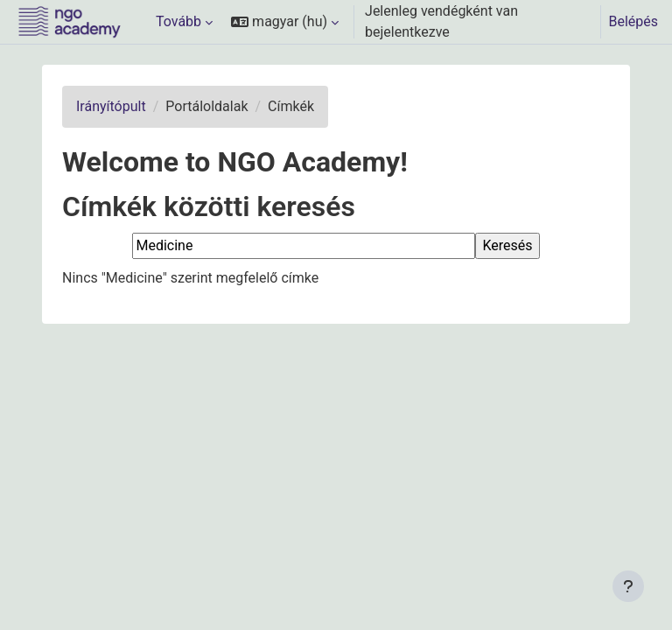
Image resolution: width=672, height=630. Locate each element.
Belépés (633, 21)
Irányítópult (111, 106)
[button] (285, 22)
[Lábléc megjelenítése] (628, 586)
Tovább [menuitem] (178, 21)
